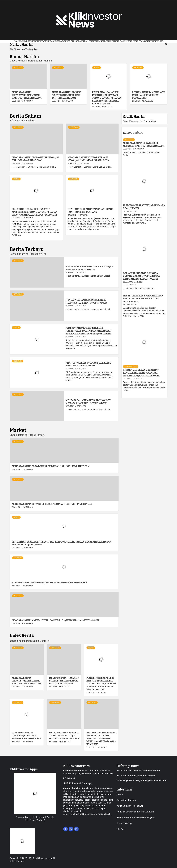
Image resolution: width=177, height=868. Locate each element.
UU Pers (121, 829)
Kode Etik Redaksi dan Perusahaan (84, 41)
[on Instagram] (76, 829)
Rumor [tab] (127, 133)
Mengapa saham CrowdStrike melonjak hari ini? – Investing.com (27, 95)
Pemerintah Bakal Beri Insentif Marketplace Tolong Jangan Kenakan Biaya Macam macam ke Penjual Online (107, 98)
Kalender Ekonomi (30, 41)
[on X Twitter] (71, 829)
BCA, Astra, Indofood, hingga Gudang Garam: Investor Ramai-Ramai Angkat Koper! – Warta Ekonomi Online (142, 277)
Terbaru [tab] (138, 133)
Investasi (18, 68)
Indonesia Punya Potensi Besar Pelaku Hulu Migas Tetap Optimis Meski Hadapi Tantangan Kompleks (101, 738)
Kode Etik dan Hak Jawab (52, 41)
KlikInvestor (131, 367)
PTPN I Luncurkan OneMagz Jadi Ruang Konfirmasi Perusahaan (148, 95)
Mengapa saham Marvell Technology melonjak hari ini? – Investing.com (88, 402)
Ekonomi (138, 68)
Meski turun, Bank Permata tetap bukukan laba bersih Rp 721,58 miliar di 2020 (143, 299)
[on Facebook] (65, 829)
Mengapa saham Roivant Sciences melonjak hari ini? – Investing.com (67, 95)
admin (17, 101)
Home (17, 41)
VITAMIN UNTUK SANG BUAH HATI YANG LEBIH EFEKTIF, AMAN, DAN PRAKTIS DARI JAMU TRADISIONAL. (141, 373)
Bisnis (96, 68)
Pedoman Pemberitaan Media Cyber (120, 41)
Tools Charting (147, 41)
